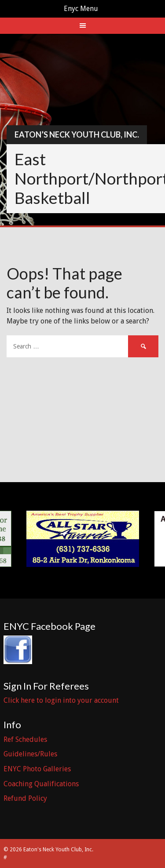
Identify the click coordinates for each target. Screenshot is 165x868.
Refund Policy (25, 798)
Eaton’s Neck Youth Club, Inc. (77, 134)
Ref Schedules (25, 739)
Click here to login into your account (61, 700)
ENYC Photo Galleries (37, 769)
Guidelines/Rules (30, 754)
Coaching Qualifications (41, 784)
